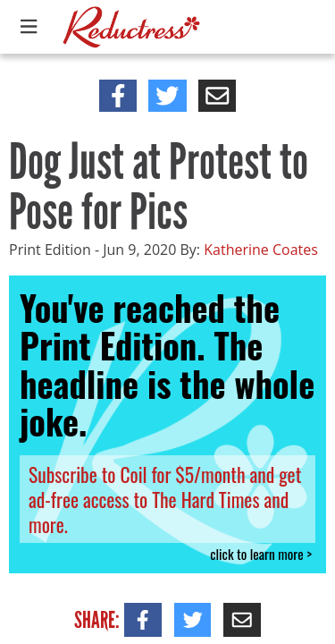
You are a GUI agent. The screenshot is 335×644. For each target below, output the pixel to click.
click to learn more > (261, 554)
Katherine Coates (261, 250)
